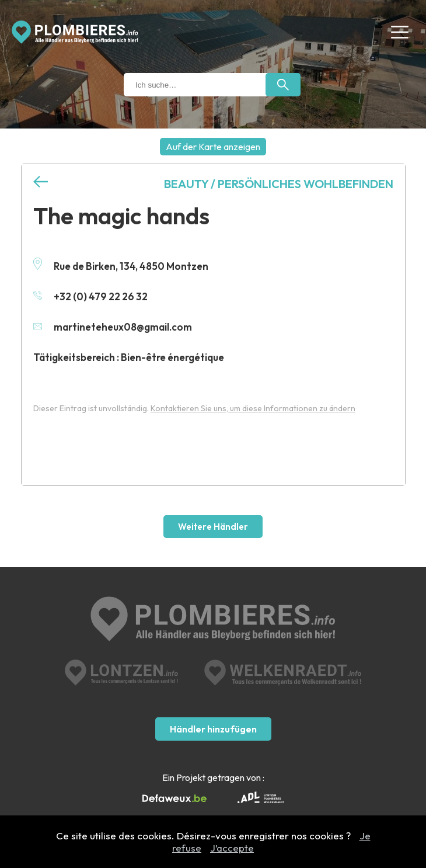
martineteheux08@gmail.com (113, 327)
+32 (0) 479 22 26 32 (90, 296)
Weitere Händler (213, 527)
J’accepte (232, 848)
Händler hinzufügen (213, 729)
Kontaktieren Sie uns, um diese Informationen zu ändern (253, 408)
